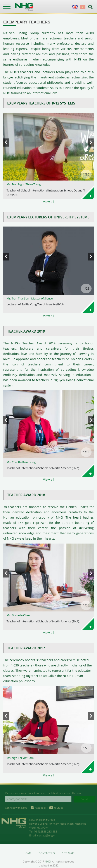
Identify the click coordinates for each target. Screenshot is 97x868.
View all (49, 202)
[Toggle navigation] (7, 7)
